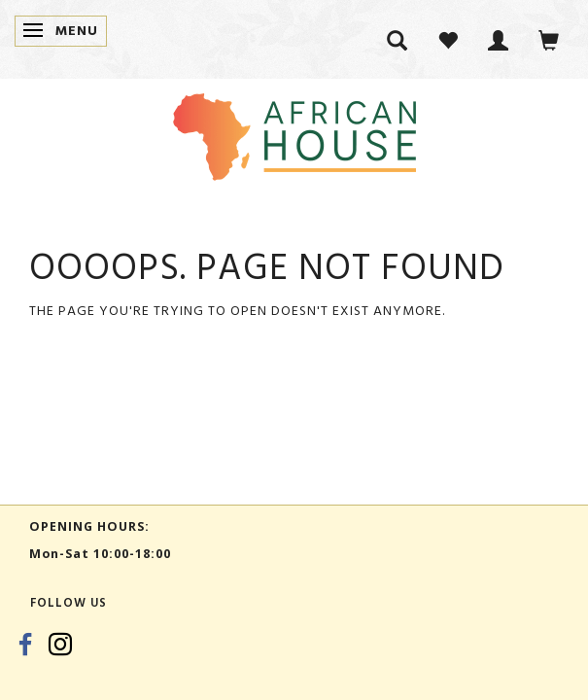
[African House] (294, 133)
